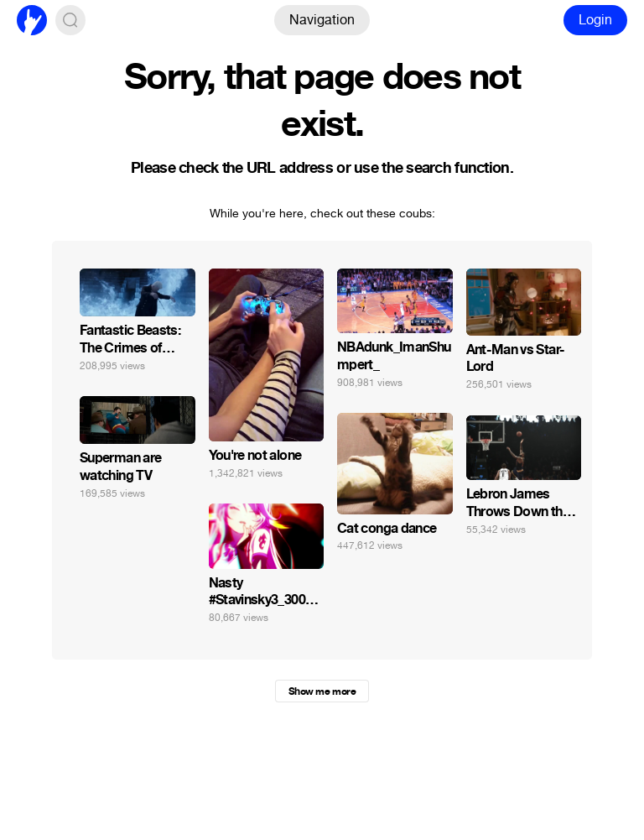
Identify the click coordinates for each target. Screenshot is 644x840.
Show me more (322, 691)
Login (595, 20)
